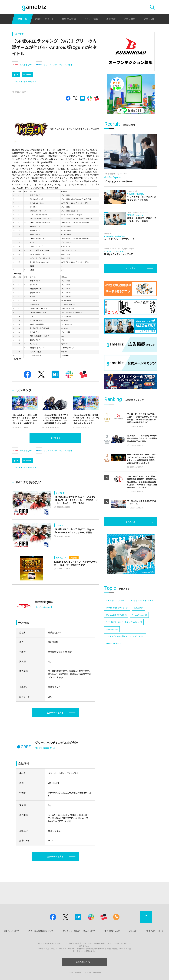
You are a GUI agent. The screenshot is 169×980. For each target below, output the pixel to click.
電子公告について (112, 931)
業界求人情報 (69, 19)
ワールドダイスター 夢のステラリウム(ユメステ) (125, 636)
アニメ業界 (130, 19)
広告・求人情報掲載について (41, 931)
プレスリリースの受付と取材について (79, 931)
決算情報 (111, 19)
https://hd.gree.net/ (45, 748)
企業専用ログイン (84, 962)
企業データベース (44, 19)
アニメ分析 (149, 19)
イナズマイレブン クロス (116, 601)
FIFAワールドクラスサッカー (25, 82)
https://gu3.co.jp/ (44, 607)
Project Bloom (112, 629)
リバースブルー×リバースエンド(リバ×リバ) (124, 622)
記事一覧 (22, 19)
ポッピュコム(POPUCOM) (116, 615)
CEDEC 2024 (138, 608)
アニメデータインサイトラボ (142, 601)
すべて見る (55, 438)
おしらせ (133, 931)
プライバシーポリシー (156, 931)
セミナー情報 (91, 19)
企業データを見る (55, 713)
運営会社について (11, 931)
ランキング (19, 34)
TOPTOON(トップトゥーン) (117, 608)
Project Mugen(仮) (139, 615)
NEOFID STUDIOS (113, 643)
